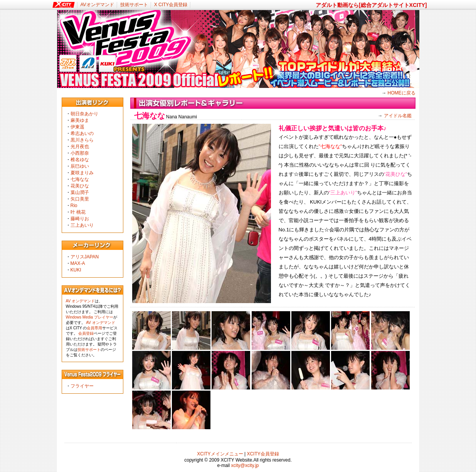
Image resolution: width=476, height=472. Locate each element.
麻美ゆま (80, 120)
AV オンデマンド (80, 301)
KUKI (76, 270)
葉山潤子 (80, 192)
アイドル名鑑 (398, 116)
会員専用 (94, 328)
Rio (74, 206)
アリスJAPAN (85, 257)
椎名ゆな (80, 160)
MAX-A (78, 263)
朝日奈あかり (84, 114)
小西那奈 (80, 153)
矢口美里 (80, 199)
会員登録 (86, 333)
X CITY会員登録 (171, 5)
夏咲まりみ (82, 173)
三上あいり (82, 225)
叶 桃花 (78, 212)
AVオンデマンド (97, 5)
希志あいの (82, 133)
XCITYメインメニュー (220, 454)
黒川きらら (82, 140)
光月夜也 (80, 147)
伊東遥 (77, 127)
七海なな (80, 179)
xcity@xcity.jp (245, 465)
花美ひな (80, 186)
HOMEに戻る (402, 93)
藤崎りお (80, 219)
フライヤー (82, 386)
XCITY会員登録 (263, 454)
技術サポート (134, 5)
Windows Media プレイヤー (90, 317)
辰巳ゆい (80, 166)
